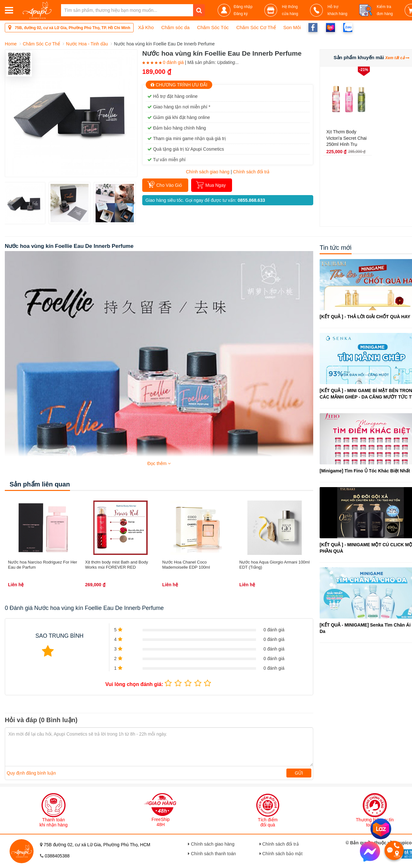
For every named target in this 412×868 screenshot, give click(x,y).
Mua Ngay (215, 185)
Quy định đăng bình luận (31, 773)
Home (11, 44)
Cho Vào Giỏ (169, 185)
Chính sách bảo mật (281, 854)
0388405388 (57, 856)
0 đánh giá (173, 62)
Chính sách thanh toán (212, 854)
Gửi (299, 773)
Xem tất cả (397, 58)
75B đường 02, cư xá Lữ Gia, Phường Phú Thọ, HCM (97, 845)
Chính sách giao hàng (208, 172)
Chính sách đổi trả (279, 844)
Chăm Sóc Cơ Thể (41, 44)
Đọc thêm (159, 463)
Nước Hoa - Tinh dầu (87, 44)
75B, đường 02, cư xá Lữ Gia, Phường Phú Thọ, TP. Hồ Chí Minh (69, 27)
